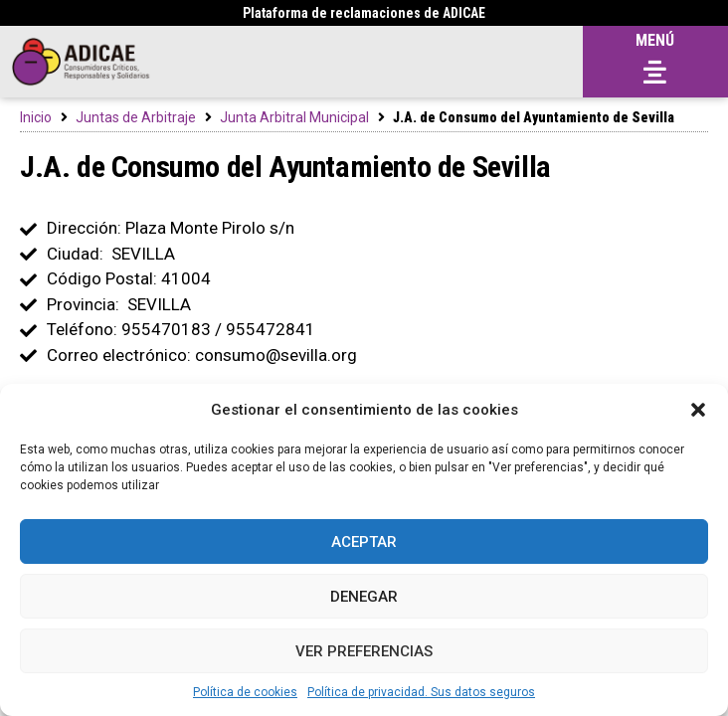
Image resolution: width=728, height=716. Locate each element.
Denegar (364, 597)
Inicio (36, 117)
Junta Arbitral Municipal (294, 117)
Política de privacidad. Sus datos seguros (421, 692)
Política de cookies (245, 692)
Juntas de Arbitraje (136, 117)
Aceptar (364, 542)
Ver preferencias (364, 651)
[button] (698, 410)
